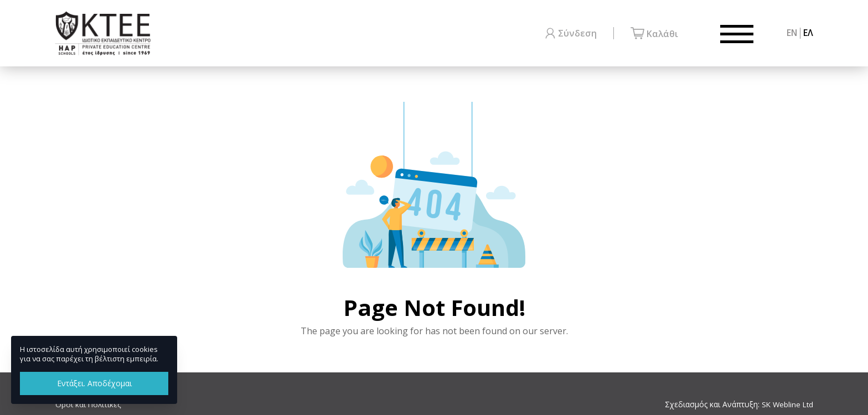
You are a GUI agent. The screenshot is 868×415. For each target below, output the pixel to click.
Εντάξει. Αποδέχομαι (94, 383)
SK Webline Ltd (786, 405)
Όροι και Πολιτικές (88, 405)
